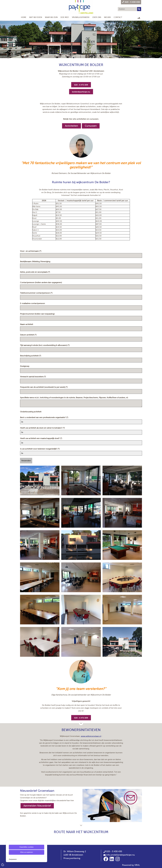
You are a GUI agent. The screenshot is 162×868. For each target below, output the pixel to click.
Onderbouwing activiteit (31, 412)
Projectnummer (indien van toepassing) (38, 314)
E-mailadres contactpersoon (33, 303)
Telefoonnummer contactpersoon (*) (36, 293)
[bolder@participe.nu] (81, 92)
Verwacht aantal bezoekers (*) (33, 377)
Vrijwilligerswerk (81, 17)
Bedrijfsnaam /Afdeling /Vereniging (36, 262)
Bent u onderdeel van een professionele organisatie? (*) (44, 417)
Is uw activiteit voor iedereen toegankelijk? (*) (40, 449)
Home (24, 17)
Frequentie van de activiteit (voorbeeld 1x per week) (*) (44, 387)
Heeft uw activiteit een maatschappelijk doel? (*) (41, 438)
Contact (118, 17)
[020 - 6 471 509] (81, 85)
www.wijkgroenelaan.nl (91, 736)
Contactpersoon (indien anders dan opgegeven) (41, 282)
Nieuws (107, 17)
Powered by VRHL (131, 865)
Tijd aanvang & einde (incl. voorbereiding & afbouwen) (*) (45, 345)
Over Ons (97, 17)
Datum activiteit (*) (29, 335)
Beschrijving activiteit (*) (31, 356)
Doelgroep (25, 366)
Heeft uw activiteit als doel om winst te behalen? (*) (43, 428)
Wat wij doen (36, 17)
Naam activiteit (27, 324)
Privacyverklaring (72, 858)
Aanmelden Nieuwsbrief (37, 806)
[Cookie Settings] (3, 865)
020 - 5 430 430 (113, 851)
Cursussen (91, 126)
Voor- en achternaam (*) (31, 251)
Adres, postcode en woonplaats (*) (35, 272)
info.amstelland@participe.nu (120, 855)
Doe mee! (65, 17)
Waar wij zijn (51, 17)
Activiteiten (71, 126)
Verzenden (26, 461)
